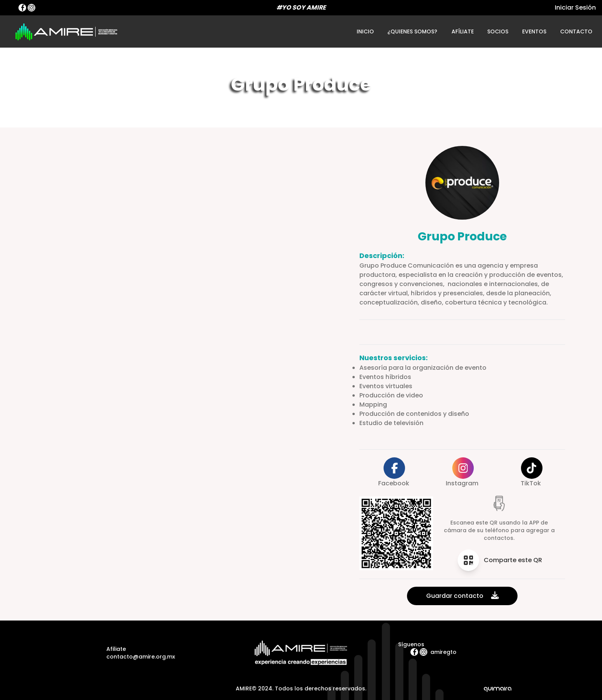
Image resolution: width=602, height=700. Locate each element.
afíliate (463, 31)
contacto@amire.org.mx (141, 657)
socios (498, 31)
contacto (576, 31)
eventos (534, 31)
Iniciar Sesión (575, 7)
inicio (365, 31)
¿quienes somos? (412, 31)
